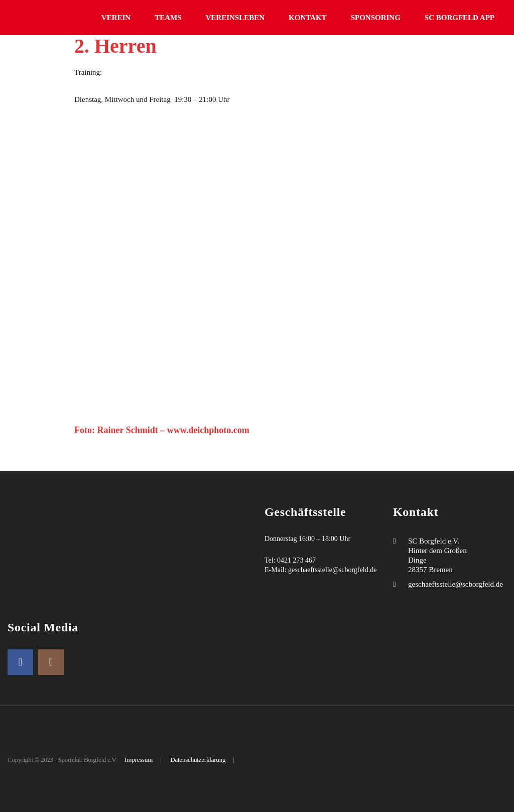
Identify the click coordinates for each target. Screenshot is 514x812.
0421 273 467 (296, 560)
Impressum (139, 760)
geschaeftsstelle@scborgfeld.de (332, 570)
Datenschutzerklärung (198, 760)
